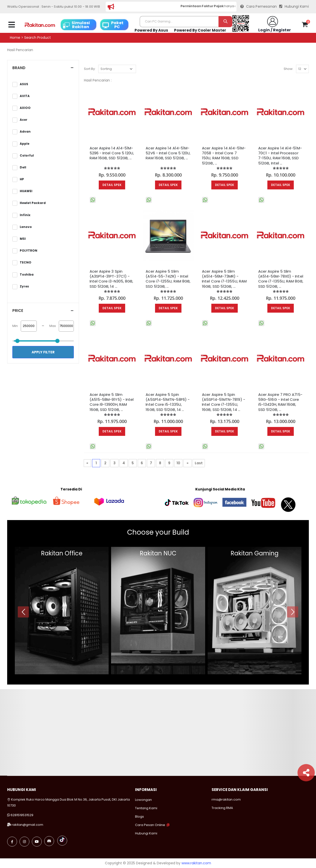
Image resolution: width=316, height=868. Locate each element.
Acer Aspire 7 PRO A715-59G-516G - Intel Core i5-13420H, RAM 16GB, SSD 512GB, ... (280, 402)
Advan (25, 132)
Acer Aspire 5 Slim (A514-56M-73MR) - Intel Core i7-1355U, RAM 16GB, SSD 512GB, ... (224, 279)
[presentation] (23, 612)
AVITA (25, 96)
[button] (305, 25)
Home (15, 38)
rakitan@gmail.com (27, 825)
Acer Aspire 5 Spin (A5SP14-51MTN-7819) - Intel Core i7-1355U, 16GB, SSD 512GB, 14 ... (224, 402)
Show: (288, 69)
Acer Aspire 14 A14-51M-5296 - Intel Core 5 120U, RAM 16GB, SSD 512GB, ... (112, 153)
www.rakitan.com (196, 863)
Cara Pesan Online (150, 825)
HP (22, 179)
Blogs (139, 817)
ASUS (24, 84)
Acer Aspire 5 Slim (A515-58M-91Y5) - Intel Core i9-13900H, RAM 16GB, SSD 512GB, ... (112, 402)
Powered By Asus (151, 30)
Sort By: (90, 69)
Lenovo (26, 227)
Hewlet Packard (33, 203)
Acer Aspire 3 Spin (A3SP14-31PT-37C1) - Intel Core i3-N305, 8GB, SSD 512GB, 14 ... (111, 279)
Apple (25, 144)
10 (178, 463)
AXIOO (25, 108)
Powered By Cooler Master (200, 30)
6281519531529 (22, 815)
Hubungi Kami (294, 7)
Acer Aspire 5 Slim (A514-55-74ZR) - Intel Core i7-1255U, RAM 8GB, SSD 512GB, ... (168, 279)
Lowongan (143, 800)
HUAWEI (26, 191)
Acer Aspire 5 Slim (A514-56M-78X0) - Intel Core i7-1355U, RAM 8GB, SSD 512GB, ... (281, 279)
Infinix (25, 215)
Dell (23, 167)
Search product (38, 38)
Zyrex (24, 286)
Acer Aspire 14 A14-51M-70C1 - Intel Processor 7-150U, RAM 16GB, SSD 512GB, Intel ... (280, 156)
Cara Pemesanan (258, 7)
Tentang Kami (146, 808)
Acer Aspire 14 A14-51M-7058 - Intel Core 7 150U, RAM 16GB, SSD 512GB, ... (224, 156)
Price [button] (18, 311)
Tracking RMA (222, 808)
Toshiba (27, 275)
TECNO (26, 262)
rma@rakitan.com (226, 799)
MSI (23, 239)
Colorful (27, 156)
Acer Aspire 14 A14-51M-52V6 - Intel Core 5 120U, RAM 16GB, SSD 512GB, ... (168, 153)
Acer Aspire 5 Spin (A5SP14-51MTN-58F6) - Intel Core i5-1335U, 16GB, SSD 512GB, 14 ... (168, 402)
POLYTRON (29, 251)
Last (199, 463)
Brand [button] (19, 68)
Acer (24, 120)
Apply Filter (43, 352)
